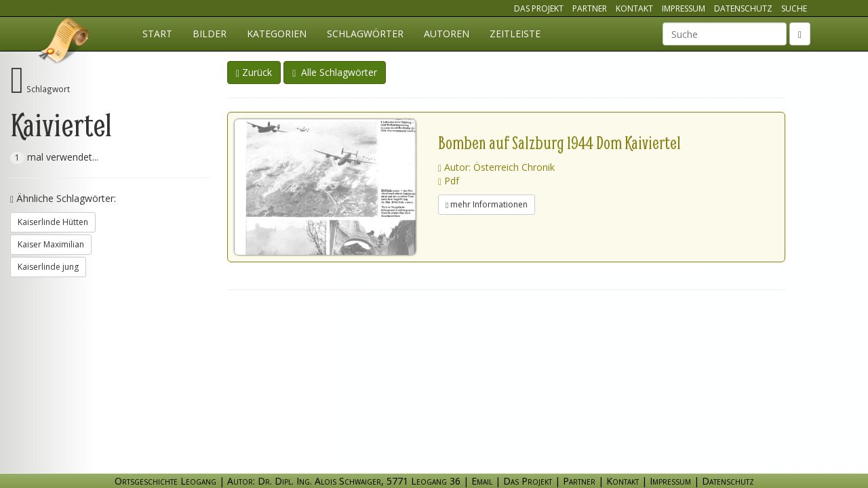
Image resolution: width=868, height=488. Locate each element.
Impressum (684, 8)
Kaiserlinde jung (48, 267)
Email (482, 481)
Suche (794, 8)
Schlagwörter (365, 34)
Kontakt (634, 8)
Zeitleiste (515, 34)
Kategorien (277, 34)
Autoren (447, 34)
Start (157, 34)
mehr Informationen (487, 204)
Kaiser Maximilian (51, 244)
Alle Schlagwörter (335, 72)
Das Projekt (539, 8)
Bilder (210, 34)
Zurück (254, 72)
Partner (590, 8)
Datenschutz (743, 8)
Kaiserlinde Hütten (53, 222)
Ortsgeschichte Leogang (64, 43)
